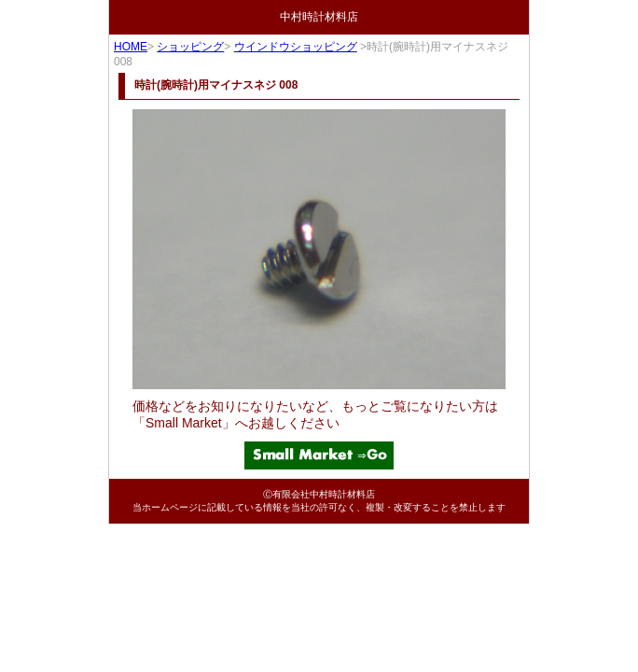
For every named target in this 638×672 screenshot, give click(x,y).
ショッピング (190, 47)
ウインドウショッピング (296, 47)
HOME (131, 47)
